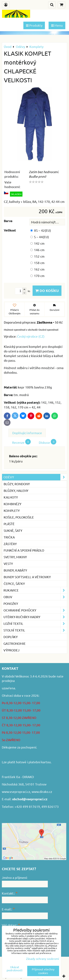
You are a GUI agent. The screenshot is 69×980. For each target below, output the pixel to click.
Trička (9, 537)
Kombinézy (13, 504)
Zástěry (10, 544)
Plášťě (9, 524)
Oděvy (35, 477)
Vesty (8, 563)
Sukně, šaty (13, 530)
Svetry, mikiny (15, 557)
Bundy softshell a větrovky (27, 577)
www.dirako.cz (42, 791)
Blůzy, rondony (17, 484)
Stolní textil (35, 630)
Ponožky (11, 603)
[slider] (36, 182)
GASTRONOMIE (15, 643)
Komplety (12, 510)
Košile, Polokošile (19, 517)
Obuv (35, 597)
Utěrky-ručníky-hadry (35, 617)
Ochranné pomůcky (35, 610)
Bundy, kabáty (15, 570)
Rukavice (35, 590)
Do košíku (47, 291)
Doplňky (11, 637)
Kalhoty (11, 497)
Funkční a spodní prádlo (24, 550)
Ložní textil (35, 624)
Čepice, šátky (14, 583)
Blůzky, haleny (16, 490)
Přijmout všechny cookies (43, 971)
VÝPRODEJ (11, 650)
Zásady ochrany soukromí (43, 959)
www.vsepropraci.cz (16, 791)
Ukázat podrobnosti (15, 969)
